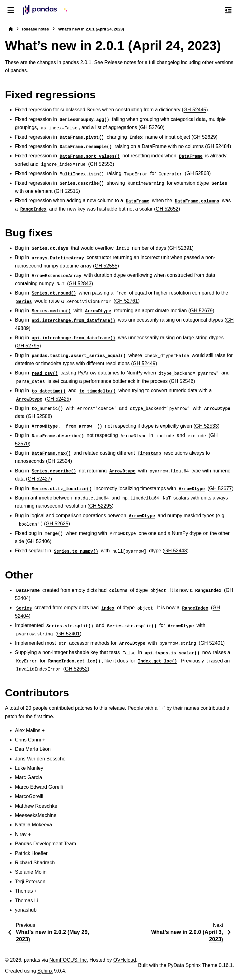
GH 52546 (182, 381)
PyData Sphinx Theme (193, 965)
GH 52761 (127, 301)
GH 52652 (167, 209)
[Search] (215, 10)
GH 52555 (106, 266)
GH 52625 (57, 524)
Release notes (35, 29)
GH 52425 (58, 399)
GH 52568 (198, 173)
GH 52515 (67, 191)
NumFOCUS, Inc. (69, 960)
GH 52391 (181, 248)
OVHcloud (125, 960)
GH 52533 (206, 426)
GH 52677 (220, 488)
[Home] (11, 29)
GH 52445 (195, 110)
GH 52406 (38, 541)
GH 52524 (59, 461)
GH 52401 (68, 634)
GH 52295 (100, 506)
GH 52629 (205, 137)
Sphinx (45, 971)
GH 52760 (151, 127)
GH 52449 (144, 363)
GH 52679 (201, 311)
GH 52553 (101, 164)
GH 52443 (176, 551)
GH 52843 (80, 283)
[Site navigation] (11, 10)
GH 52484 (218, 146)
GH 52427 (39, 479)
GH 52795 (28, 346)
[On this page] (228, 10)
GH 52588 (39, 416)
